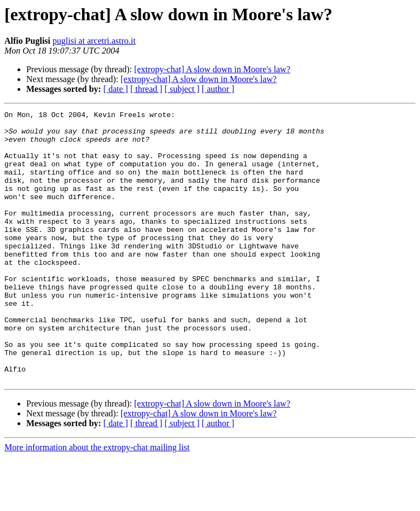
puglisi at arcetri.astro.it (94, 41)
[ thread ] (146, 89)
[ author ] (218, 89)
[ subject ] (182, 89)
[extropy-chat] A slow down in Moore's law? (212, 69)
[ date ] (116, 89)
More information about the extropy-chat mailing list (97, 501)
